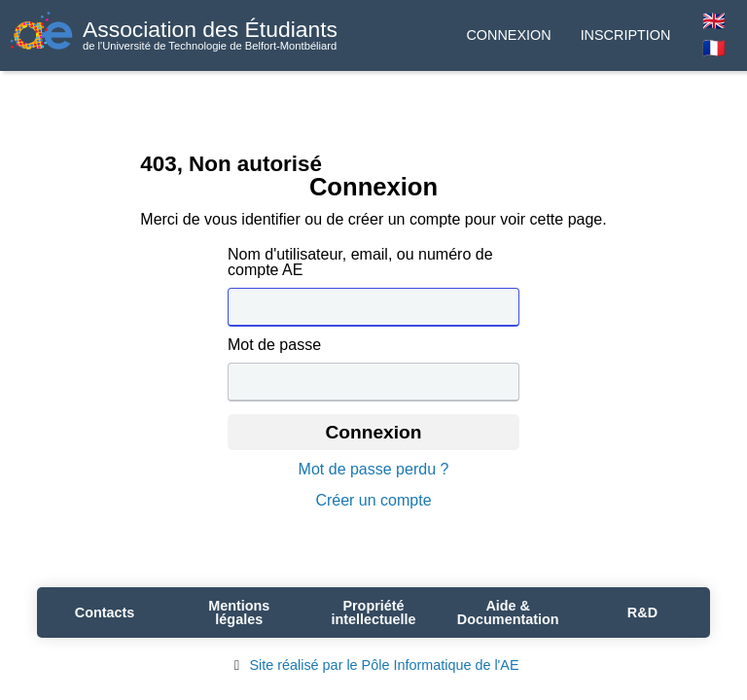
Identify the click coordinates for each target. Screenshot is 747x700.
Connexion (508, 35)
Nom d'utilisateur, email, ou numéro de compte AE (360, 262)
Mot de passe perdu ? (374, 470)
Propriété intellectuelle (373, 612)
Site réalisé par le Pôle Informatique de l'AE (373, 665)
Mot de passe (274, 345)
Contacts (105, 612)
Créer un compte (373, 501)
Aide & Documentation (508, 612)
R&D (642, 612)
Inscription (626, 35)
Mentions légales (239, 612)
